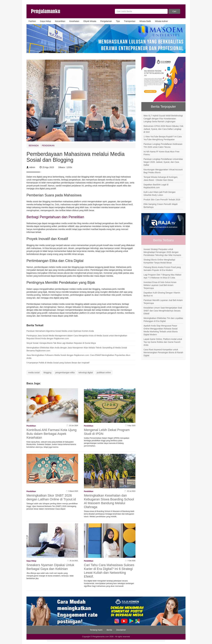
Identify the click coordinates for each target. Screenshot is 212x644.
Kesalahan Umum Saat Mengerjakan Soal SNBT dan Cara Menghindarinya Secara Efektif (163, 311)
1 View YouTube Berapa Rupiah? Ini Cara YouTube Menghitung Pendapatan (163, 138)
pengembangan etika (65, 373)
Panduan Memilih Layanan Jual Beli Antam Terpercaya (163, 302)
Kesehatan (74, 21)
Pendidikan (31, 426)
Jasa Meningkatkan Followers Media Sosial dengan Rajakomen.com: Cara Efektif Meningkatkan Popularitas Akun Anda (78, 357)
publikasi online (104, 373)
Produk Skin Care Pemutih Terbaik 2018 (162, 200)
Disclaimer (121, 630)
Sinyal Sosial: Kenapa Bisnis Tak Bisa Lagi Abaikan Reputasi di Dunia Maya (61, 343)
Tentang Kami (96, 630)
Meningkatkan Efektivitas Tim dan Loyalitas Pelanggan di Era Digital (163, 320)
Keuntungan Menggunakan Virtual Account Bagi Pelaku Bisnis (163, 171)
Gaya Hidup (45, 21)
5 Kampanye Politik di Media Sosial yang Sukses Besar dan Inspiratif (58, 363)
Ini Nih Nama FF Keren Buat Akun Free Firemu (162, 153)
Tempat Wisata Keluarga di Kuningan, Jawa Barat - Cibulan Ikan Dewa (161, 179)
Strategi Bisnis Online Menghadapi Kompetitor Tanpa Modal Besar (159, 261)
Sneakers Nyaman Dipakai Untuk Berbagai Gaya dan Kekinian (50, 567)
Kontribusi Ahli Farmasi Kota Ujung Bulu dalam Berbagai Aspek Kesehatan (52, 434)
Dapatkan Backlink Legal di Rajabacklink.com (156, 186)
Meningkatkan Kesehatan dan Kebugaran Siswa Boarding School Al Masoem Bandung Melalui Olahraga (109, 501)
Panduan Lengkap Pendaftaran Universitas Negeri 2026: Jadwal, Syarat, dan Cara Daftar (163, 162)
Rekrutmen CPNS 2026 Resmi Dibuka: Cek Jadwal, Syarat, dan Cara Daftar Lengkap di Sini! (163, 129)
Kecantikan (60, 21)
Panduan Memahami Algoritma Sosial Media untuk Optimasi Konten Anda (60, 331)
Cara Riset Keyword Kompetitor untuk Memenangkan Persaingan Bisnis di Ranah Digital (163, 352)
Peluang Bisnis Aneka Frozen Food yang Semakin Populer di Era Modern (162, 269)
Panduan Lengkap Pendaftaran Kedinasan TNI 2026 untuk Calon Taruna (163, 146)
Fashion (32, 21)
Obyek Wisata (90, 21)
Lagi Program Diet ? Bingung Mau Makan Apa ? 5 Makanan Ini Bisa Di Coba (162, 276)
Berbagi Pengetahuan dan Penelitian (55, 217)
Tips (118, 21)
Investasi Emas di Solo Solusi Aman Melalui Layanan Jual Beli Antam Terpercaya (160, 285)
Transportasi (130, 21)
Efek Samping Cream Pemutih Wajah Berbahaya (161, 206)
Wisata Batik (145, 21)
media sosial (34, 373)
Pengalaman (106, 21)
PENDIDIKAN (48, 146)
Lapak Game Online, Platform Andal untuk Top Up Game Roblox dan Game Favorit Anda (163, 342)
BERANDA (34, 146)
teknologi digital (86, 373)
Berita (109, 630)
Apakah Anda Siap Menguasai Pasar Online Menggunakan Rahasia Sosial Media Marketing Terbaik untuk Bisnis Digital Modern (161, 330)
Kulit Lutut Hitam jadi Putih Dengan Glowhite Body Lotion (160, 194)
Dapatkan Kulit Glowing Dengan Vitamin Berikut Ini (162, 294)
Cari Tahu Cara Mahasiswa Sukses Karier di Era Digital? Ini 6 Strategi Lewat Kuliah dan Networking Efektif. (109, 571)
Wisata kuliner (162, 21)
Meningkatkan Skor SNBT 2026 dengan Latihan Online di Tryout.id (51, 497)
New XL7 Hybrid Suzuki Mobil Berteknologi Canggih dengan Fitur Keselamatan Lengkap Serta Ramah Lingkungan (163, 119)
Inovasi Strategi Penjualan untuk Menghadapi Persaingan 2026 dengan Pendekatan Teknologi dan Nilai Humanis (162, 252)
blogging (47, 373)
